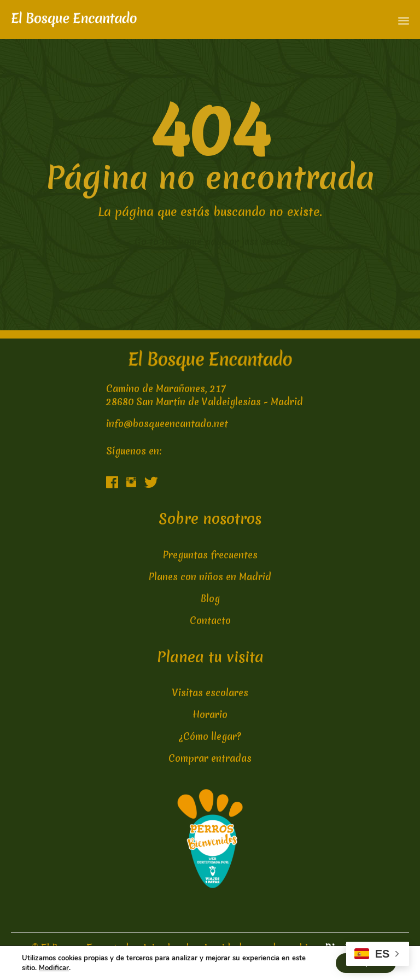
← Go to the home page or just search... (210, 241)
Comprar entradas (210, 758)
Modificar (54, 968)
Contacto (210, 620)
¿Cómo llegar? (210, 736)
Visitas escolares (210, 693)
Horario (210, 714)
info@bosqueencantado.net (167, 424)
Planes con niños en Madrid (210, 577)
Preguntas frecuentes (210, 555)
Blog (210, 599)
